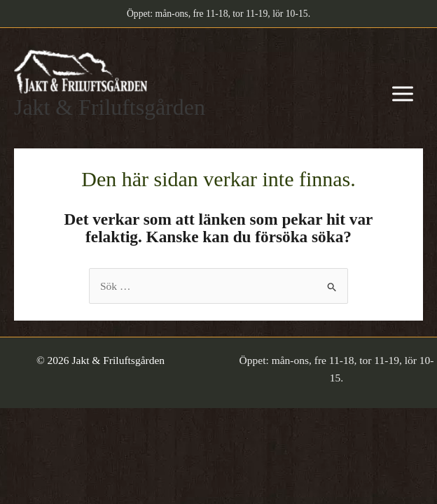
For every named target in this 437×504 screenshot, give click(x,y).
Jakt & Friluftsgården (110, 107)
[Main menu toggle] (403, 94)
